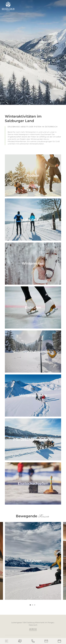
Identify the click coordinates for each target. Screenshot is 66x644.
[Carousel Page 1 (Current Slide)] (30, 605)
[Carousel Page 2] (32, 605)
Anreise (33, 629)
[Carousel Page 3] (35, 605)
